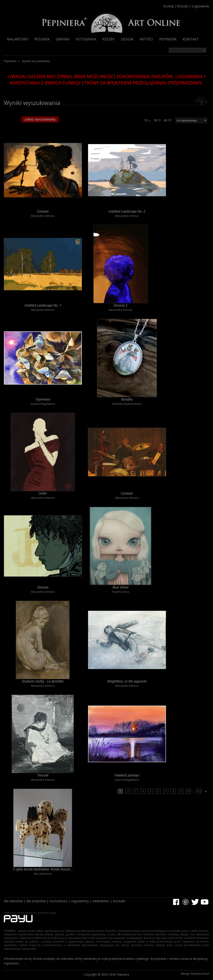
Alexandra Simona (43, 216)
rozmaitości (58, 901)
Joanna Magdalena (43, 404)
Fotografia (86, 39)
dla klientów (13, 901)
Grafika (63, 39)
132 (199, 791)
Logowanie (200, 6)
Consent (43, 211)
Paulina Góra (120, 592)
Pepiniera (168, 39)
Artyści (146, 39)
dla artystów (36, 901)
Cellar (43, 493)
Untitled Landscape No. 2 (127, 211)
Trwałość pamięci (127, 775)
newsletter (101, 901)
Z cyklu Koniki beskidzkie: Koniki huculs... (43, 869)
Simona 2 (120, 305)
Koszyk (183, 6)
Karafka (127, 399)
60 (168, 120)
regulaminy (80, 901)
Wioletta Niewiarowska (127, 404)
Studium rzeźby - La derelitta (43, 681)
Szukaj (168, 6)
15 (147, 120)
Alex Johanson (43, 874)
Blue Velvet (120, 587)
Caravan (127, 493)
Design (127, 39)
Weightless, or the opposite (127, 681)
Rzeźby (108, 39)
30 (157, 120)
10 (188, 791)
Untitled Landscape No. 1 (43, 305)
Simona (43, 587)
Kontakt (191, 39)
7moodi (43, 775)
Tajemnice (43, 399)
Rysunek (42, 39)
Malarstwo (18, 39)
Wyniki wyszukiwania (36, 61)
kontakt (119, 901)
